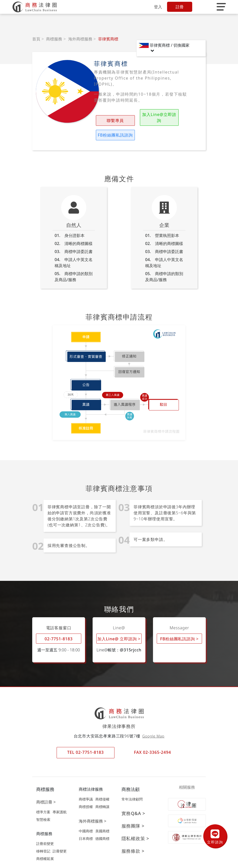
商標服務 (54, 39)
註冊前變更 (45, 829)
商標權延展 (45, 844)
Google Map (153, 722)
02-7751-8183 (58, 624)
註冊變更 (60, 836)
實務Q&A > (133, 799)
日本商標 (86, 824)
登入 (158, 7)
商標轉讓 (102, 792)
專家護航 (60, 797)
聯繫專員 (109, 120)
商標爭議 (86, 785)
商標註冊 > (46, 787)
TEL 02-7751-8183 (85, 738)
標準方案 (43, 797)
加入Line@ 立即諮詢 (119, 624)
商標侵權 (102, 785)
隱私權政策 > (135, 824)
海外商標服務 (80, 39)
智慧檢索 (43, 805)
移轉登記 (43, 836)
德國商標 (102, 824)
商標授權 (86, 792)
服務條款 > (133, 836)
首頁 (36, 39)
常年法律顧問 (132, 785)
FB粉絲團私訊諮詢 (172, 117)
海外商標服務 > (92, 807)
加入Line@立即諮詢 (140, 117)
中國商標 (86, 816)
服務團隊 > (133, 811)
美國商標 (102, 816)
